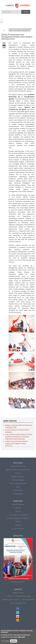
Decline (13, 641)
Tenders (18, 522)
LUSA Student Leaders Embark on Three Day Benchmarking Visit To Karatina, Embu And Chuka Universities (19, 437)
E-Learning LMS (18, 494)
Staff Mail (18, 508)
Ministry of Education (18, 477)
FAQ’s (18, 487)
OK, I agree (5, 641)
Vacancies (18, 525)
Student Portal (18, 490)
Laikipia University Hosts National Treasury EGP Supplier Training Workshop (16, 443)
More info (21, 637)
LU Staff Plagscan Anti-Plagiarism (18, 515)
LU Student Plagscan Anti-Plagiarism (18, 518)
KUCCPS (18, 473)
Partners (18, 511)
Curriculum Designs (18, 480)
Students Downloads (18, 504)
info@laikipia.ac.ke (20, 603)
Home (4, 31)
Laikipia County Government (18, 483)
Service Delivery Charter (18, 466)
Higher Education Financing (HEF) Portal (18, 470)
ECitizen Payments (18, 528)
